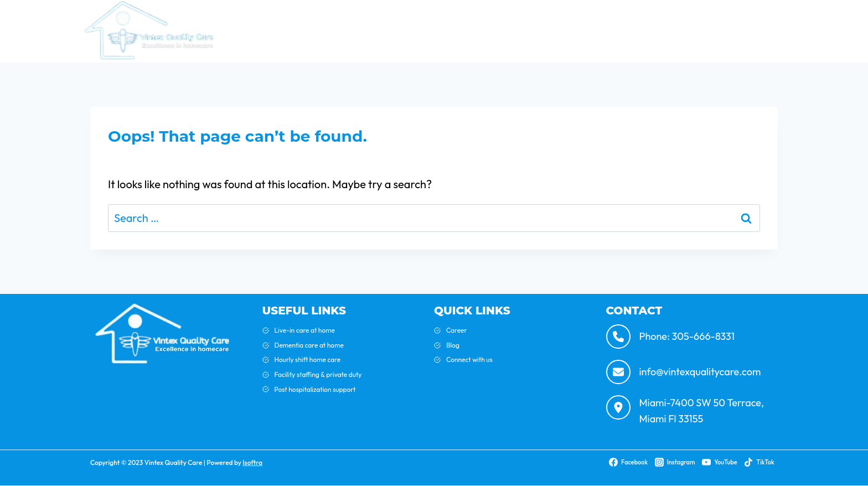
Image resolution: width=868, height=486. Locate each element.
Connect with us (469, 360)
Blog (535, 31)
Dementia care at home (309, 345)
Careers (765, 31)
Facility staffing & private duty (318, 374)
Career (457, 330)
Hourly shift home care (308, 360)
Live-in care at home (305, 330)
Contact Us (710, 31)
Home (436, 31)
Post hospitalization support (315, 389)
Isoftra (252, 462)
